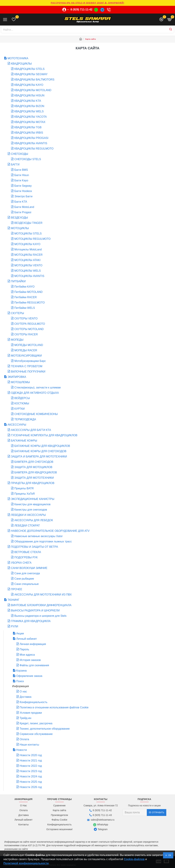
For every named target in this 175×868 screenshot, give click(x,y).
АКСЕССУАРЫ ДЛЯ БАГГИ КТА (31, 430)
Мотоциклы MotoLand (28, 249)
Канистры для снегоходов (31, 510)
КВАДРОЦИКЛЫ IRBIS (29, 133)
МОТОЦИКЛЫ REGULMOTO (32, 239)
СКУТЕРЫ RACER (26, 334)
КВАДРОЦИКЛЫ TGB (28, 127)
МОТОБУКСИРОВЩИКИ (26, 356)
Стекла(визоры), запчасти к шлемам (38, 387)
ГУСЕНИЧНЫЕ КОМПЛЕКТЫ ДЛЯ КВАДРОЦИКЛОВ (44, 435)
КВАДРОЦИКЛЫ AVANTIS (31, 143)
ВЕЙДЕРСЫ (22, 398)
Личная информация (33, 644)
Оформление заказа (29, 676)
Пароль (24, 649)
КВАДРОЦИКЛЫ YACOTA (31, 117)
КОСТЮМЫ (22, 403)
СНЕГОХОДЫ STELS (28, 159)
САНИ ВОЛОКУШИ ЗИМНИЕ (29, 568)
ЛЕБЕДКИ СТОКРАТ (27, 526)
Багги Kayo (21, 180)
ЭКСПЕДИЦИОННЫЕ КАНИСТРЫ (33, 499)
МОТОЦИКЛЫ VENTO (28, 265)
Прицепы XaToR (25, 494)
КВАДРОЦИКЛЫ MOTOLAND (33, 90)
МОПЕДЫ (17, 340)
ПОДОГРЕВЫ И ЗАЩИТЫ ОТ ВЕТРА (34, 547)
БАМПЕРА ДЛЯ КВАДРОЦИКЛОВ (36, 472)
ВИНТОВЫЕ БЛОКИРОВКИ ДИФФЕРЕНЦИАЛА (41, 605)
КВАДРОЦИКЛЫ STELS (29, 69)
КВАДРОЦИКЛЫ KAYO (29, 85)
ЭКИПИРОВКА (17, 377)
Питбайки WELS (25, 308)
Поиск (20, 681)
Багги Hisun (22, 175)
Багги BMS (21, 170)
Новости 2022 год (31, 766)
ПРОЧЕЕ (17, 589)
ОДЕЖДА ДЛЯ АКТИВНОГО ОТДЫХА (35, 393)
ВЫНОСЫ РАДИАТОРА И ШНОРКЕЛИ (35, 610)
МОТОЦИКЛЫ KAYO (27, 244)
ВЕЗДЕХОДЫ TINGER (28, 223)
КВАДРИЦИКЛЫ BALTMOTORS (34, 80)
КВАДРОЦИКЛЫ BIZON (29, 106)
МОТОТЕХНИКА (18, 58)
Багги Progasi (23, 212)
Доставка (26, 697)
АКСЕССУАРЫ (17, 425)
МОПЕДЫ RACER (26, 350)
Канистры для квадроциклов (32, 504)
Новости (22, 750)
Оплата (24, 739)
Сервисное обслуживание (36, 734)
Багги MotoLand (24, 207)
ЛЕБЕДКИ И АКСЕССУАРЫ (28, 515)
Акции (20, 633)
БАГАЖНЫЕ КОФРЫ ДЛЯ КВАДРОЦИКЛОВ (42, 446)
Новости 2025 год (31, 782)
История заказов (30, 660)
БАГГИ (15, 165)
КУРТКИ (19, 409)
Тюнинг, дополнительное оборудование (45, 729)
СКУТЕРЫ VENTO (26, 318)
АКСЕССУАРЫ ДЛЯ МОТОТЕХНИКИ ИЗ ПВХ (43, 595)
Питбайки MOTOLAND (28, 292)
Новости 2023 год (31, 771)
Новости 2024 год (31, 776)
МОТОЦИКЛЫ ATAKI (27, 260)
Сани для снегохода (27, 573)
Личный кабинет (26, 639)
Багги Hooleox (23, 191)
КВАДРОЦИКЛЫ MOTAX (30, 122)
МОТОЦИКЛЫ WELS (28, 271)
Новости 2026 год (31, 787)
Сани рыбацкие (24, 579)
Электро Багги (23, 196)
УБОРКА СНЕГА (21, 563)
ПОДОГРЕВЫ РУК (26, 557)
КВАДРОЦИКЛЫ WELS (29, 111)
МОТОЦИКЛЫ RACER (28, 255)
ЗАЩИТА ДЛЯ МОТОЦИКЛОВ (33, 467)
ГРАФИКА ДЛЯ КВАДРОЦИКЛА (31, 621)
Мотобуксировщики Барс (30, 361)
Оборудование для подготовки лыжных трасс (43, 541)
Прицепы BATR (24, 488)
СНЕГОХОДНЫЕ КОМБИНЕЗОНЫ (36, 414)
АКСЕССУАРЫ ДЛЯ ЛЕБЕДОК (34, 520)
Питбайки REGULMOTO (30, 303)
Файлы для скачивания (34, 665)
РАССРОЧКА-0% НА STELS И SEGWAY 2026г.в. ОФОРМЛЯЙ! (87, 3)
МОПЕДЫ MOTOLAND (29, 345)
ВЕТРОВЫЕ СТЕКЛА (28, 552)
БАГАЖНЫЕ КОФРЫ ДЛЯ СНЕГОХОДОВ (40, 451)
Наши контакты (29, 745)
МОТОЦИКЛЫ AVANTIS (29, 276)
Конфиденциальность (33, 702)
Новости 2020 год (31, 755)
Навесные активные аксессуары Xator (39, 536)
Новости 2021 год (31, 761)
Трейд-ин (25, 718)
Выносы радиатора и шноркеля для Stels (40, 616)
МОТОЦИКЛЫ (20, 228)
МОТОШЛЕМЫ (20, 382)
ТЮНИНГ (13, 600)
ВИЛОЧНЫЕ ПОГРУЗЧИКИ (28, 372)
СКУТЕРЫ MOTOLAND (29, 329)
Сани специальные (26, 584)
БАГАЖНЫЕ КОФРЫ (24, 441)
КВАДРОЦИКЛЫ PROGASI (31, 138)
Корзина (21, 671)
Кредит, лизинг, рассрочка (36, 723)
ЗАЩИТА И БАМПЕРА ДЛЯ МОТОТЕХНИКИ (39, 457)
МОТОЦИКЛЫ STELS (28, 234)
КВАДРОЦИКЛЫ (21, 64)
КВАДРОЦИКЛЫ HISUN (29, 95)
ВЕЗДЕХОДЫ (19, 218)
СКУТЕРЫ (18, 313)
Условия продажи (31, 713)
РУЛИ (15, 626)
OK (169, 855)
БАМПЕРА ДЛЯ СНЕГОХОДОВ (34, 462)
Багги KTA (21, 202)
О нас (23, 692)
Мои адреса (27, 655)
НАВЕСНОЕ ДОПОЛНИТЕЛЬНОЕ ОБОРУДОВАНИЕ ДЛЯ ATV (50, 531)
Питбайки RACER (26, 297)
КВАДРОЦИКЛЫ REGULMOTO (34, 149)
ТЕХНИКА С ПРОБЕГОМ (27, 366)
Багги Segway (23, 186)
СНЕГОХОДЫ (20, 154)
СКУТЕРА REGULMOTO (30, 324)
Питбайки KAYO (24, 287)
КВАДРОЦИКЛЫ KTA (28, 101)
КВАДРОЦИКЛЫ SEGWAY (31, 74)
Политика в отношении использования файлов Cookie (54, 707)
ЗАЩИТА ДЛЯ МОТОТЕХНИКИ (34, 478)
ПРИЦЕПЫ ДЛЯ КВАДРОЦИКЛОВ (33, 483)
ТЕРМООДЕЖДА (25, 419)
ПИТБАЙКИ (18, 281)
